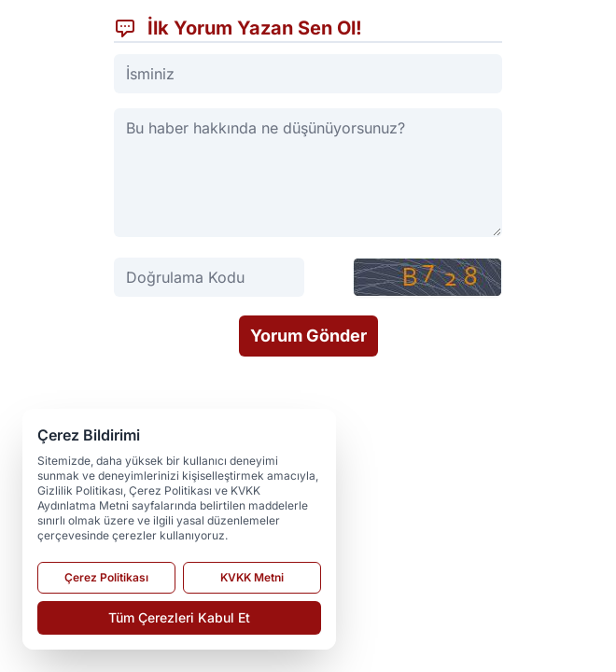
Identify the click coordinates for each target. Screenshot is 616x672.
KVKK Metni (252, 577)
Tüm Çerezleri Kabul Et (179, 617)
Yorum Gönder (308, 336)
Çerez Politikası (106, 577)
